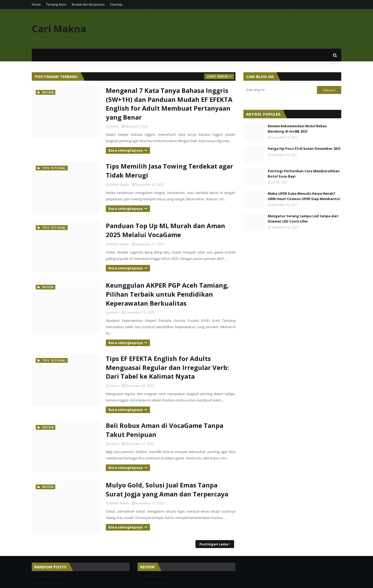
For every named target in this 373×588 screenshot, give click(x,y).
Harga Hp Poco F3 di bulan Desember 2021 (304, 148)
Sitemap (116, 4)
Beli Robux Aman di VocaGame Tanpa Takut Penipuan (165, 430)
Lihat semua (217, 76)
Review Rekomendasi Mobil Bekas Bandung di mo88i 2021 (297, 129)
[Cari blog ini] (280, 90)
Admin (114, 126)
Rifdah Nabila (119, 185)
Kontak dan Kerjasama (88, 4)
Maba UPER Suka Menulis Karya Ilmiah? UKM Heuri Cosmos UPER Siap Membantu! (304, 196)
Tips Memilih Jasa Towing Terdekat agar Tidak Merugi (169, 171)
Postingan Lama (214, 544)
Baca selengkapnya (126, 150)
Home (36, 4)
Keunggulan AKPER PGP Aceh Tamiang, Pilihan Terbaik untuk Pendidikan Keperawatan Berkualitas (167, 294)
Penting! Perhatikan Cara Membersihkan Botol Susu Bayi (304, 174)
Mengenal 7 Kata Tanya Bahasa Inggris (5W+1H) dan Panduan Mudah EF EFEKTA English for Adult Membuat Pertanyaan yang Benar (169, 104)
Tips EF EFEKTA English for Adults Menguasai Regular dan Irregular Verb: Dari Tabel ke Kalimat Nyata (167, 367)
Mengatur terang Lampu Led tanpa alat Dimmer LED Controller (303, 219)
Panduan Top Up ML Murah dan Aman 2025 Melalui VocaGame (165, 230)
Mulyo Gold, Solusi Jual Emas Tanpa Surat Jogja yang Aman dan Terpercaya (167, 489)
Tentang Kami (56, 4)
